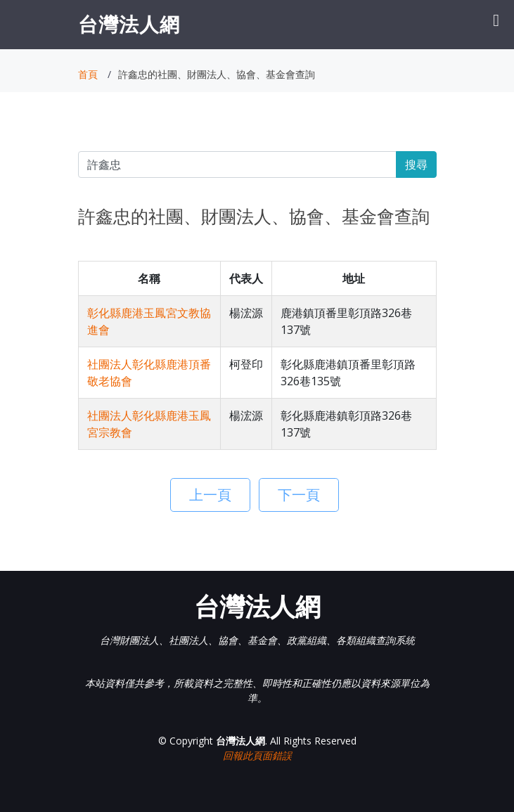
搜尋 (416, 165)
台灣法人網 (129, 24)
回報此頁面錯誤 (257, 755)
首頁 (88, 74)
